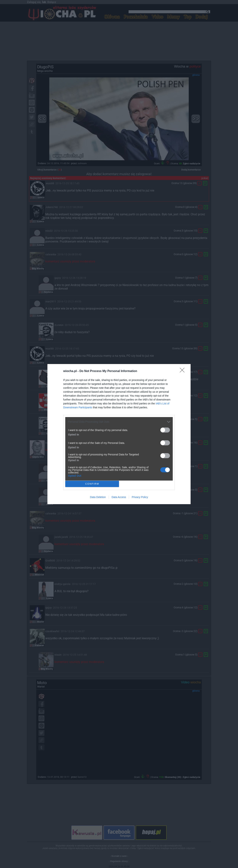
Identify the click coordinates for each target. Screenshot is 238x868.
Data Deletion (98, 497)
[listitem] (119, 422)
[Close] (183, 371)
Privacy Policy (140, 497)
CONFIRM (92, 484)
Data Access (119, 497)
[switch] (165, 430)
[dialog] (119, 434)
